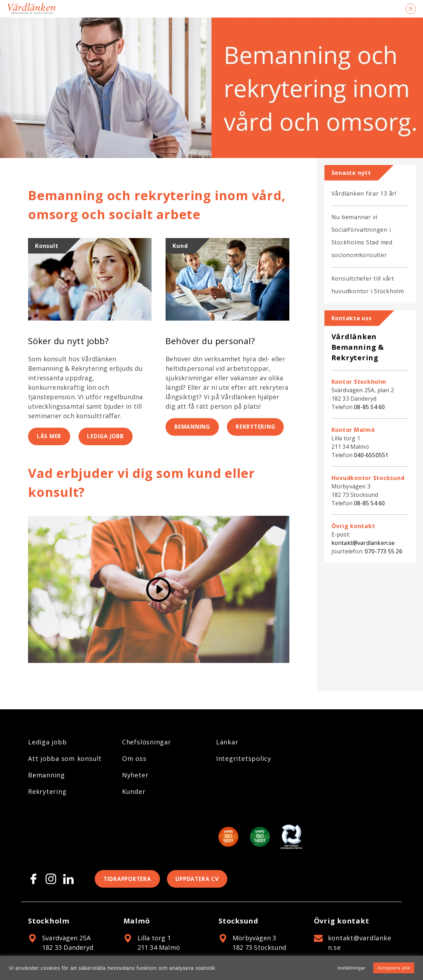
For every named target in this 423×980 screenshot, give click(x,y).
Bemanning (193, 427)
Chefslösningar (147, 742)
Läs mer (50, 437)
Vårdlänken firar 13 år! (364, 193)
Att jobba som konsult (65, 758)
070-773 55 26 (384, 551)
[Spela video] (159, 590)
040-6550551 (371, 455)
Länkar (227, 742)
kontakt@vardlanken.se (363, 543)
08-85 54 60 (369, 407)
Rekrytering (260, 427)
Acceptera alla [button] (394, 968)
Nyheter (135, 775)
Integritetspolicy (244, 758)
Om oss (134, 758)
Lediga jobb (108, 437)
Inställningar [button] (351, 968)
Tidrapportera (129, 879)
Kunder (134, 791)
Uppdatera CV (201, 879)
